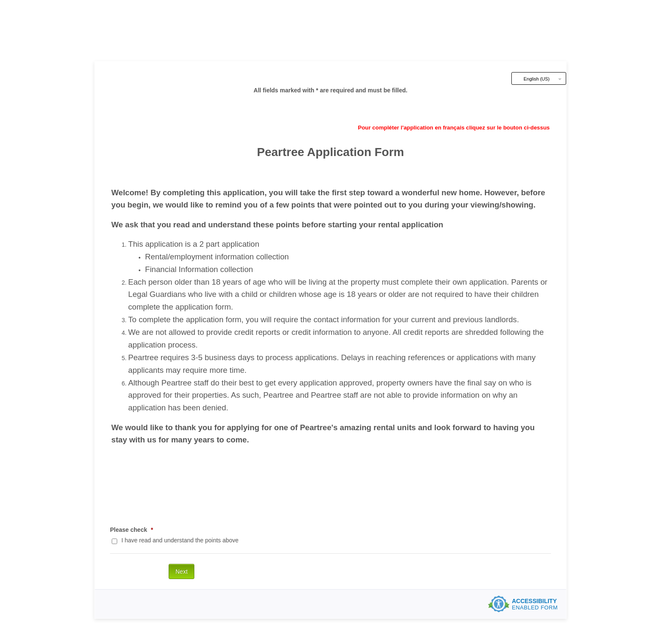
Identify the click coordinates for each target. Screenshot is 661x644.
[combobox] (539, 78)
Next (181, 571)
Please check (132, 530)
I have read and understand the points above (180, 540)
